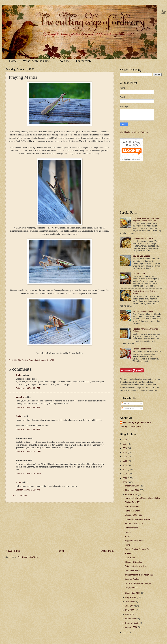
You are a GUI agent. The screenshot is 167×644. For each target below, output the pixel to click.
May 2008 (130, 610)
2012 (125, 465)
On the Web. (84, 61)
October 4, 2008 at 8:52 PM (28, 388)
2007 (125, 633)
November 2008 (133, 490)
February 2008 (132, 623)
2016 (125, 448)
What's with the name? (37, 61)
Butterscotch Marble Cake (136, 566)
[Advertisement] (60, 526)
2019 (125, 440)
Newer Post (13, 551)
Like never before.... (134, 570)
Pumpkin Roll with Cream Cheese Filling (143, 498)
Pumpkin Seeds (132, 506)
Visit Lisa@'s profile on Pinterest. (134, 132)
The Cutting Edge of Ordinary (137, 423)
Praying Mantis (131, 588)
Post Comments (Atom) (28, 557)
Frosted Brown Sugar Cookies (138, 519)
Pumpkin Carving (132, 511)
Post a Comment (20, 495)
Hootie (128, 532)
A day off (129, 553)
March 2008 (131, 619)
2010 (125, 474)
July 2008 (130, 601)
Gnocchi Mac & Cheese (143, 238)
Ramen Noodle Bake (142, 349)
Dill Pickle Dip (139, 274)
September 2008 (133, 593)
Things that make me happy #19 (139, 575)
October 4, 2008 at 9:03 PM (28, 429)
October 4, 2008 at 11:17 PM (28, 451)
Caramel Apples (132, 579)
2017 (125, 444)
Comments (128, 408)
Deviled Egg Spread (141, 256)
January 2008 (132, 627)
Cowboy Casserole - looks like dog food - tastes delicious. (146, 220)
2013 (125, 461)
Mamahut (20, 397)
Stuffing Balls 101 (133, 502)
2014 (125, 457)
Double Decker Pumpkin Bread (138, 549)
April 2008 (130, 614)
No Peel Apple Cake (134, 524)
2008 (125, 482)
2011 (125, 469)
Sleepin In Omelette (134, 515)
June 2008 (130, 606)
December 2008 (133, 486)
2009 (125, 478)
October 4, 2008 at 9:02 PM (28, 407)
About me (64, 61)
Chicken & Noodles (133, 562)
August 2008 (131, 597)
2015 (125, 452)
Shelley (19, 375)
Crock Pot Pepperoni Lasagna (138, 583)
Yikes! (127, 536)
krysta (19, 482)
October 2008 (132, 494)
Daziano (19, 416)
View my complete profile (131, 427)
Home (13, 61)
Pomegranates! (132, 528)
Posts (125, 403)
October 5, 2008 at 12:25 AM (28, 473)
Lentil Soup (130, 558)
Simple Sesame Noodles (143, 311)
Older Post (107, 551)
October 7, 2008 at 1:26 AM (28, 490)
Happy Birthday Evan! (134, 541)
